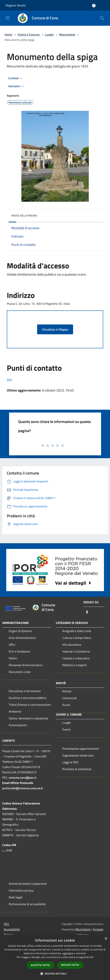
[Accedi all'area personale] (94, 6)
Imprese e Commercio (76, 651)
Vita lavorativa (72, 645)
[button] (55, 974)
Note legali (16, 897)
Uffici (12, 645)
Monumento (67, 34)
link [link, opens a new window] (91, 957)
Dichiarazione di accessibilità (27, 904)
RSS (6, 924)
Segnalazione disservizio (78, 755)
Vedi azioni (17, 86)
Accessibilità (12, 929)
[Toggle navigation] (8, 18)
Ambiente (15, 711)
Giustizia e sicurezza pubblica (27, 698)
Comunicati (70, 698)
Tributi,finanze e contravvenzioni (30, 705)
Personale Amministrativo (25, 665)
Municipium (83, 929)
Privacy (9, 935)
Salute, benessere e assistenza (28, 718)
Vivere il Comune (29, 34)
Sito (9, 379)
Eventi (66, 729)
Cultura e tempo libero (77, 638)
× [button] (106, 939)
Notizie (67, 691)
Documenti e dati (20, 672)
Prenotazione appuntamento (81, 749)
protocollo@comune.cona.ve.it (23, 788)
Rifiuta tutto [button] (70, 965)
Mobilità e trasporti (75, 665)
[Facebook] (87, 612)
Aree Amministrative (22, 638)
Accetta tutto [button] (40, 965)
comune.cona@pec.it (23, 778)
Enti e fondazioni (20, 651)
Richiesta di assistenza (77, 769)
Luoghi (49, 34)
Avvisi (66, 705)
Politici (13, 658)
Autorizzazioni (18, 725)
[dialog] (55, 957)
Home (8, 34)
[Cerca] (102, 18)
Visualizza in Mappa (55, 329)
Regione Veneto (16, 5)
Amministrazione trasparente (28, 884)
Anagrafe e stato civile (77, 631)
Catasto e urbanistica (76, 658)
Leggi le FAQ (70, 762)
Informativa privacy (21, 890)
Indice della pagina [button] (24, 215)
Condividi (16, 78)
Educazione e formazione (25, 691)
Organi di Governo (20, 631)
